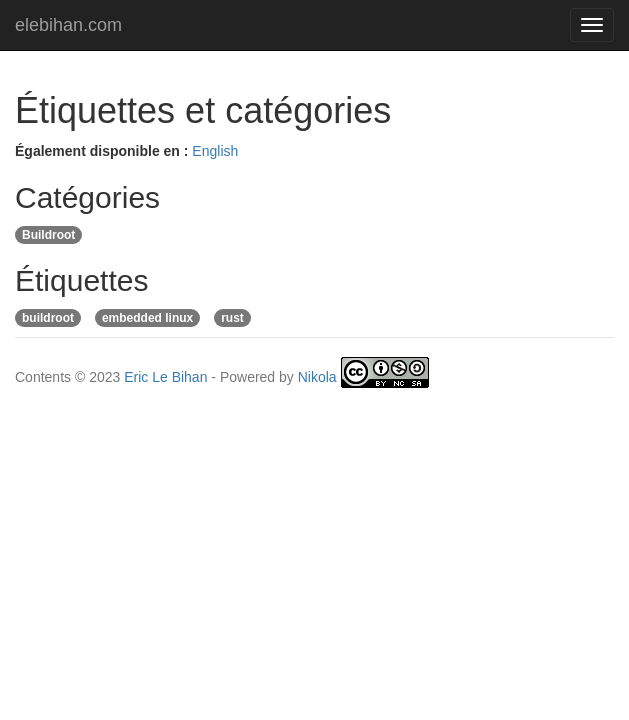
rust (232, 318)
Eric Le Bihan (165, 377)
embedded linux (147, 318)
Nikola (317, 377)
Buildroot (48, 235)
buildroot (48, 318)
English (215, 151)
